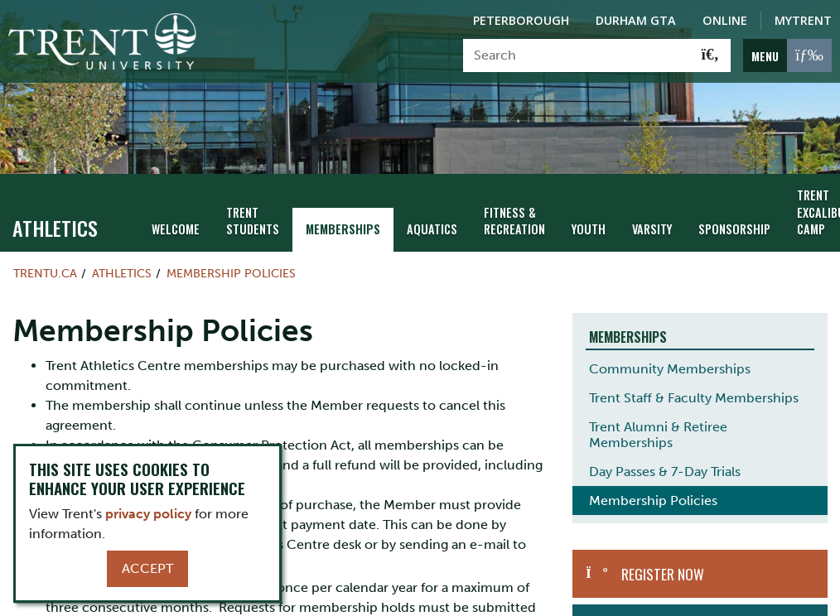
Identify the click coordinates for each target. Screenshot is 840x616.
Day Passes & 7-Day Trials (665, 472)
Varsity (652, 229)
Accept (147, 568)
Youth (589, 229)
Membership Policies (231, 273)
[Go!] (710, 55)
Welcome (176, 229)
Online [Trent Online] (725, 20)
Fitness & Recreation (514, 221)
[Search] (577, 55)
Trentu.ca (45, 273)
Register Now (663, 574)
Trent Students (253, 221)
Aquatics (432, 229)
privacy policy (148, 514)
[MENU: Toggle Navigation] (787, 55)
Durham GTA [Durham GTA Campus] (636, 20)
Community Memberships (670, 369)
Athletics (55, 228)
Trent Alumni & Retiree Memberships (658, 435)
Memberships (343, 229)
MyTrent (803, 20)
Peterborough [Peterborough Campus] (521, 20)
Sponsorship (734, 229)
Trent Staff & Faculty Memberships (694, 398)
